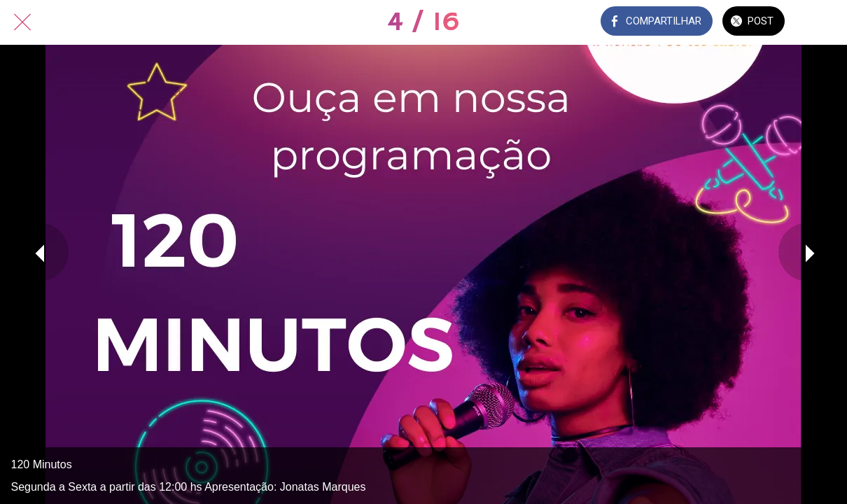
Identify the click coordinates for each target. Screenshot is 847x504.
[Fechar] (22, 22)
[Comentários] (825, 22)
